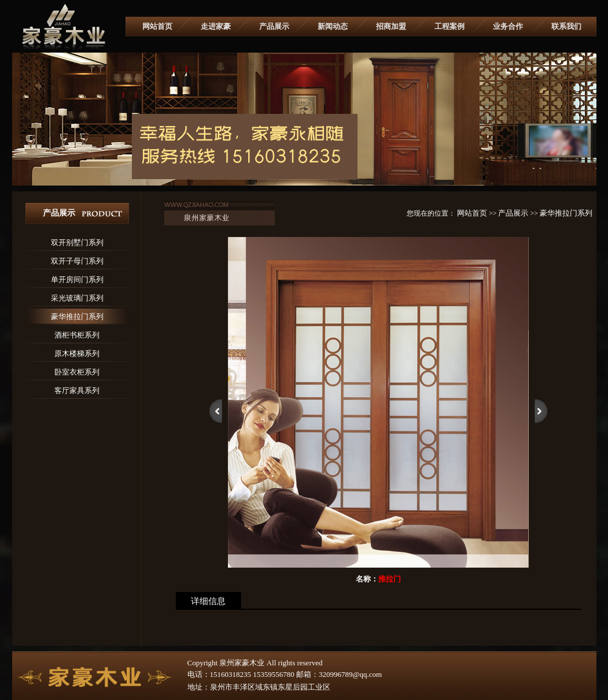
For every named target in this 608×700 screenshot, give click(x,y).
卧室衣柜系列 (77, 372)
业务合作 (508, 26)
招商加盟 (391, 26)
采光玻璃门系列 (77, 298)
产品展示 (274, 26)
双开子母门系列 (77, 261)
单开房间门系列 (77, 279)
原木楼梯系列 (77, 353)
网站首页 (157, 26)
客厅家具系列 (77, 390)
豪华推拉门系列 (77, 316)
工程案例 (449, 26)
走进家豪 (216, 26)
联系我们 (566, 26)
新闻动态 (333, 26)
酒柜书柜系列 (77, 335)
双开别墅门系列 (77, 242)
